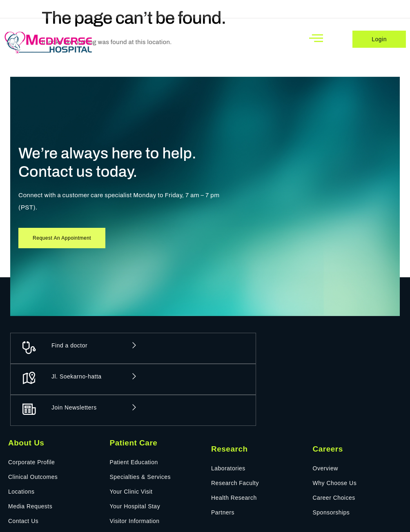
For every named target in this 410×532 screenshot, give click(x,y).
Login (379, 39)
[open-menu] (316, 38)
